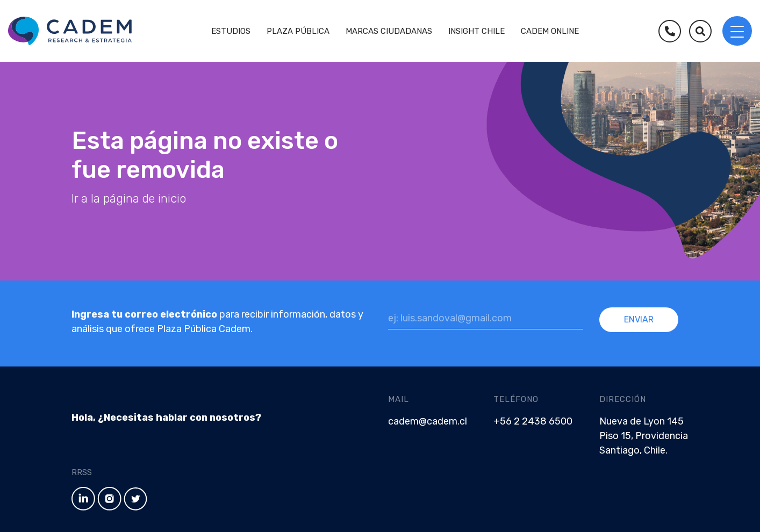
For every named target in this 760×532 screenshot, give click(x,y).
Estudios (231, 31)
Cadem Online (550, 31)
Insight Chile (476, 31)
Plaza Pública (298, 31)
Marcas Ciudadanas (389, 31)
